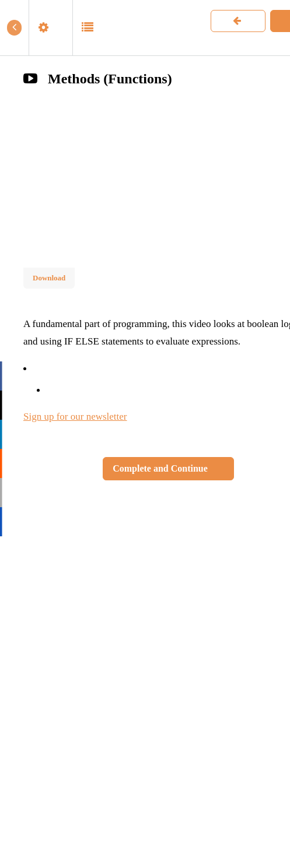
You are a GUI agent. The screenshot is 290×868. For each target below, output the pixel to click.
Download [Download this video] (49, 278)
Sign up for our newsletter (75, 417)
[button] (14, 28)
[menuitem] (50, 28)
